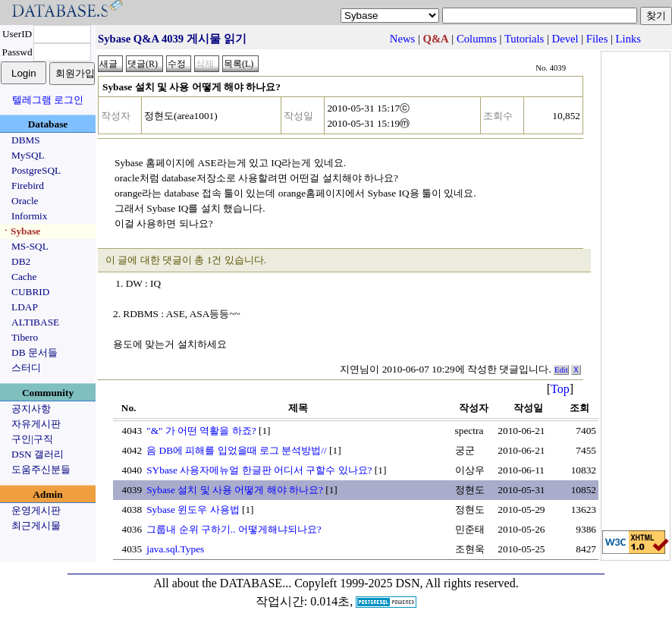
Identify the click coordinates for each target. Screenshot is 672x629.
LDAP (25, 307)
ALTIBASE (35, 322)
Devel (565, 39)
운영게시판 (36, 510)
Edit (561, 370)
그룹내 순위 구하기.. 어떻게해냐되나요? (234, 529)
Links (628, 39)
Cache (24, 277)
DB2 (21, 261)
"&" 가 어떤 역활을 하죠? (201, 431)
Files (597, 39)
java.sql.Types (175, 549)
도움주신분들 (41, 469)
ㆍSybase (20, 231)
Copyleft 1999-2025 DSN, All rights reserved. (407, 583)
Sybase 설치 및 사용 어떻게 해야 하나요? (235, 490)
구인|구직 (32, 439)
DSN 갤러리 (38, 454)
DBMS (26, 140)
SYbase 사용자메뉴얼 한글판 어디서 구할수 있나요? (259, 470)
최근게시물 (36, 525)
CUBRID (30, 292)
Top (560, 389)
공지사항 (31, 409)
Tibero (25, 337)
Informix (29, 216)
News (402, 39)
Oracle (25, 201)
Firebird (28, 186)
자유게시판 (36, 424)
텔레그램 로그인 (48, 100)
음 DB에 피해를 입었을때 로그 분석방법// (237, 450)
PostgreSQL (36, 170)
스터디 (26, 368)
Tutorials (524, 39)
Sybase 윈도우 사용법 (193, 509)
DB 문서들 (35, 352)
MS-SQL (30, 246)
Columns (477, 39)
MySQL (28, 155)
